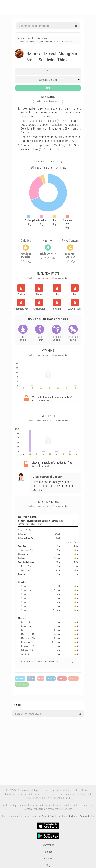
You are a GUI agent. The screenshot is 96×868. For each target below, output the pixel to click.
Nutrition (48, 852)
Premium (48, 859)
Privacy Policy (68, 816)
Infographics (48, 845)
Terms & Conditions (51, 816)
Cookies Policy (87, 816)
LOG (48, 88)
